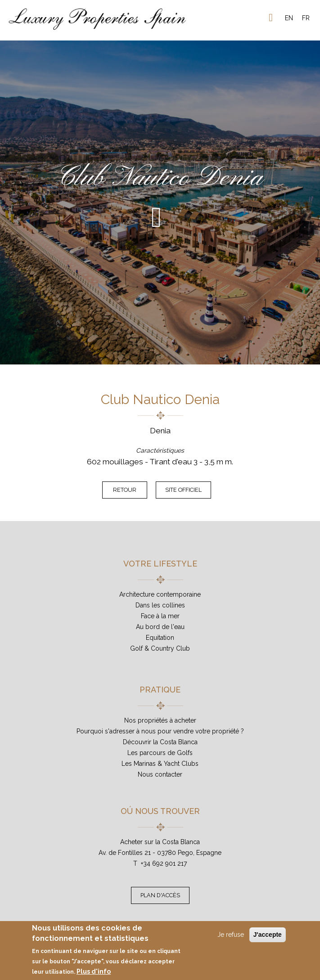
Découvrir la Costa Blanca (160, 742)
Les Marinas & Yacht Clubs (160, 764)
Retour (125, 490)
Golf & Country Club (160, 648)
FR (306, 18)
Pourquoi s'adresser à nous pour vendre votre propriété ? (160, 731)
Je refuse (231, 935)
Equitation (160, 638)
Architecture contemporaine (160, 594)
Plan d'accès (160, 895)
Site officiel (183, 490)
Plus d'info (94, 971)
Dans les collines (160, 605)
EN (289, 18)
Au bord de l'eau (160, 627)
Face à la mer (160, 616)
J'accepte (268, 935)
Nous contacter (160, 774)
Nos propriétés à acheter (160, 720)
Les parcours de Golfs (160, 753)
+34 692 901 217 (164, 863)
